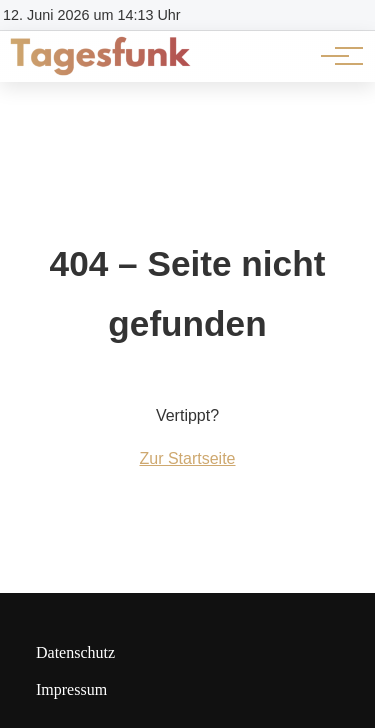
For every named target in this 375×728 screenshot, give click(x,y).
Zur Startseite (187, 458)
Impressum (71, 689)
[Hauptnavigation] (335, 56)
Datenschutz (75, 652)
